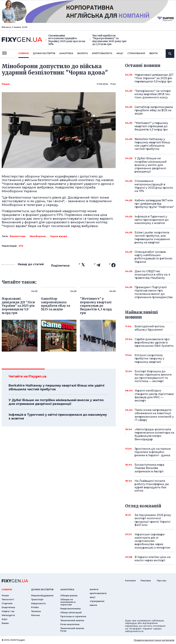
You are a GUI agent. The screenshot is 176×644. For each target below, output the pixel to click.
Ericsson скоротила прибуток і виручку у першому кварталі (150, 358)
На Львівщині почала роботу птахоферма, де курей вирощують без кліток (152, 486)
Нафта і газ (8, 611)
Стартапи (7, 603)
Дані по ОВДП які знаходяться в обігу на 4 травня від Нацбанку (152, 275)
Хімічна (35, 615)
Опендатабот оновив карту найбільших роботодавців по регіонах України (153, 257)
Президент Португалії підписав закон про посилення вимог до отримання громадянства (154, 292)
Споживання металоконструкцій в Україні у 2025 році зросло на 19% (65, 40)
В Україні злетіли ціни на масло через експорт (153, 559)
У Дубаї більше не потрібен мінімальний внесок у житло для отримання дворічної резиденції (56, 402)
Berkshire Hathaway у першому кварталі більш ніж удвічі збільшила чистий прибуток (56, 387)
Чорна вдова (58, 236)
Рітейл (35, 607)
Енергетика (8, 607)
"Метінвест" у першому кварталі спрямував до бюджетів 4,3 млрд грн (151, 126)
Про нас (162, 581)
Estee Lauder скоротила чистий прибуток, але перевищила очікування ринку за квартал (152, 237)
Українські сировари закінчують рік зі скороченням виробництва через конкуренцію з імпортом (152, 541)
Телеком (36, 611)
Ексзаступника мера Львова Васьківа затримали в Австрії (150, 468)
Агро (5, 619)
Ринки (6, 84)
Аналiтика (66, 53)
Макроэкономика (70, 609)
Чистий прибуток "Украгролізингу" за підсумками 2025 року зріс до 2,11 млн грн (108, 40)
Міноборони (38, 236)
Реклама (146, 581)
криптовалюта (102, 53)
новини (24, 53)
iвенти (153, 53)
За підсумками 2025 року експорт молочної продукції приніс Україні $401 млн (153, 520)
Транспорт (37, 599)
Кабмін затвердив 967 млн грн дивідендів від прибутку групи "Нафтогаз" (154, 204)
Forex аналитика (70, 624)
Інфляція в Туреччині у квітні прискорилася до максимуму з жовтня (58, 417)
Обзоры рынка (69, 596)
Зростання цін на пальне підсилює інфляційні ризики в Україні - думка (153, 452)
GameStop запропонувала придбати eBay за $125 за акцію (154, 110)
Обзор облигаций (71, 613)
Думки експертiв (44, 53)
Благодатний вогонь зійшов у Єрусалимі (150, 328)
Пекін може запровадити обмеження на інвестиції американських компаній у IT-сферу (154, 415)
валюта (83, 53)
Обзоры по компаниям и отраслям (68, 602)
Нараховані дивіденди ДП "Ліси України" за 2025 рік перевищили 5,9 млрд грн (154, 78)
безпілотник (18, 236)
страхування (136, 53)
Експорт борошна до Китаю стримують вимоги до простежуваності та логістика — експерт (153, 376)
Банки (5, 623)
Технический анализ (72, 620)
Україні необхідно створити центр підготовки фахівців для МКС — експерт (154, 396)
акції (120, 53)
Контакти (130, 581)
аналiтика (67, 589)
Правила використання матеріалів (154, 640)
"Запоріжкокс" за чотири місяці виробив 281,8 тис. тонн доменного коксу (153, 94)
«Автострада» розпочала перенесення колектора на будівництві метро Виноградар (154, 434)
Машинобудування (42, 596)
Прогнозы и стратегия (73, 616)
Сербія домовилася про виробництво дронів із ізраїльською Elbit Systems (154, 343)
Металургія (8, 615)
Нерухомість (38, 603)
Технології (8, 599)
